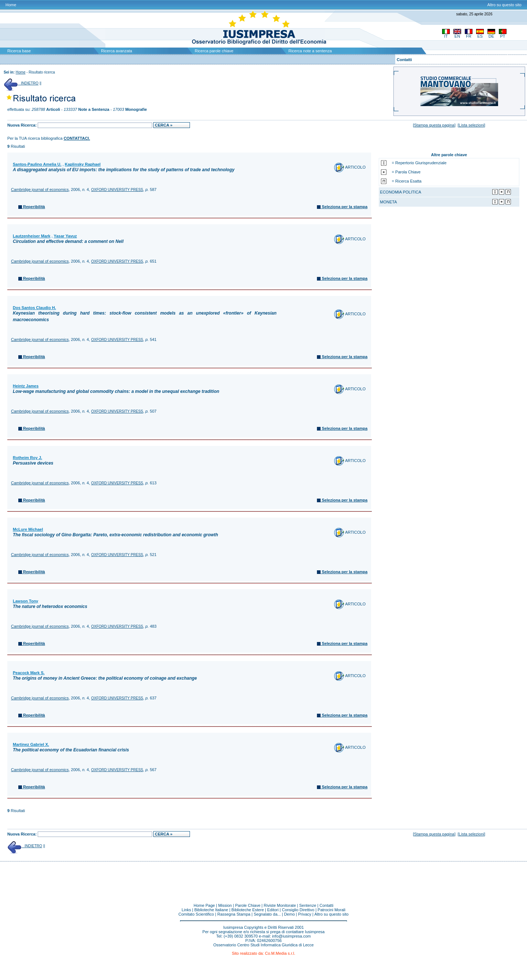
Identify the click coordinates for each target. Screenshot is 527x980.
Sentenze (308, 905)
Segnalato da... (267, 914)
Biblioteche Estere (248, 910)
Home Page (204, 905)
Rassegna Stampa (234, 914)
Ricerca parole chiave (214, 51)
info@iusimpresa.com (291, 936)
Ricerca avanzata (117, 51)
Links (186, 910)
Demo (289, 914)
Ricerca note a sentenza (310, 51)
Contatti (404, 60)
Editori (273, 910)
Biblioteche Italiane (211, 910)
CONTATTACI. (77, 138)
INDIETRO (21, 83)
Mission (225, 905)
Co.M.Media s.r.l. (280, 953)
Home (11, 5)
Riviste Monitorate (280, 905)
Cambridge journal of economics (40, 189)
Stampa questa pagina (434, 125)
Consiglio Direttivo (298, 910)
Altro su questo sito (504, 5)
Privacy (305, 914)
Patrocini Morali (332, 910)
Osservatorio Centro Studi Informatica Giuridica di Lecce (264, 945)
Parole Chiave (248, 905)
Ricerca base (19, 51)
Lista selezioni (472, 125)
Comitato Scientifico (196, 914)
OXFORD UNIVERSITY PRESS (117, 190)
